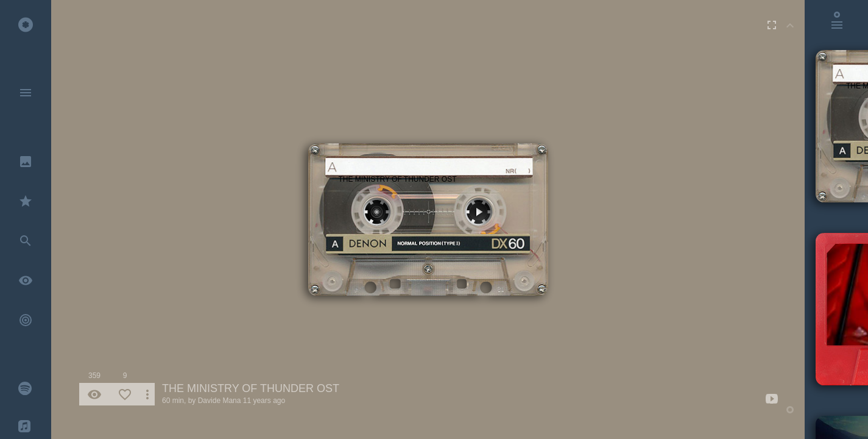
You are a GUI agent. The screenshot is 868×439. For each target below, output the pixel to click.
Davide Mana (220, 401)
